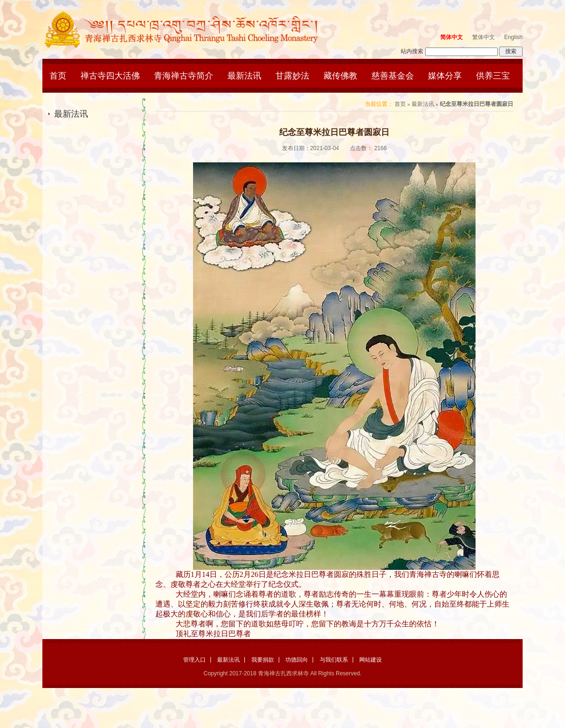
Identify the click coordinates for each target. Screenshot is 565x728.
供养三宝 (493, 76)
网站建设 (371, 660)
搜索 (511, 51)
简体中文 (452, 37)
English (513, 37)
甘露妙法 (292, 76)
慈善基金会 (393, 76)
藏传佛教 (340, 76)
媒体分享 (445, 76)
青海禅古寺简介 (184, 76)
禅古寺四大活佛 (110, 76)
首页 (58, 76)
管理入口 (194, 660)
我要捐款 (263, 660)
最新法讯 (244, 76)
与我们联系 (334, 660)
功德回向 (297, 660)
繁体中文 (484, 37)
